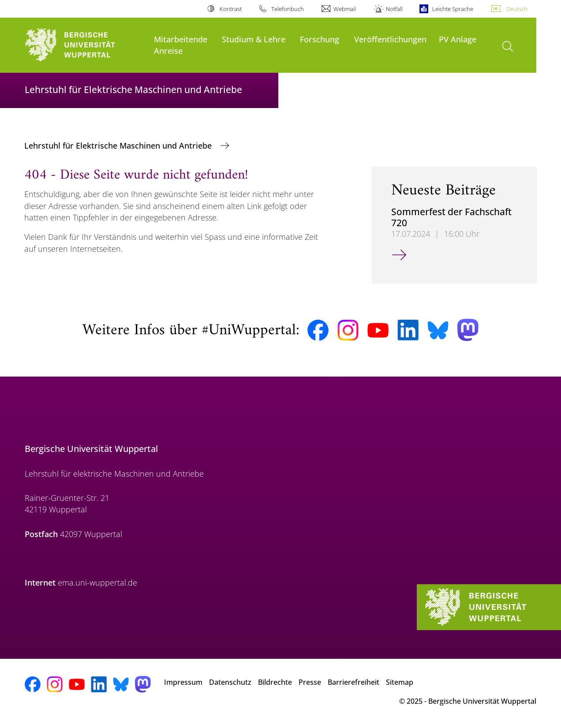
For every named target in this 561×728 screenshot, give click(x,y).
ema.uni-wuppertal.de (97, 582)
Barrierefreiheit (353, 682)
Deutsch (517, 9)
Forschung (320, 39)
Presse (310, 682)
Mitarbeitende (181, 39)
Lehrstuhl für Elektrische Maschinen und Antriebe (119, 146)
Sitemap (400, 682)
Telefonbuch (288, 9)
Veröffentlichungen (390, 39)
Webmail (345, 9)
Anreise (168, 50)
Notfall (394, 9)
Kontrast (231, 9)
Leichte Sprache (453, 9)
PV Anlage (458, 39)
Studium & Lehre (254, 39)
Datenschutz (230, 682)
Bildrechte (275, 682)
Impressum (183, 682)
